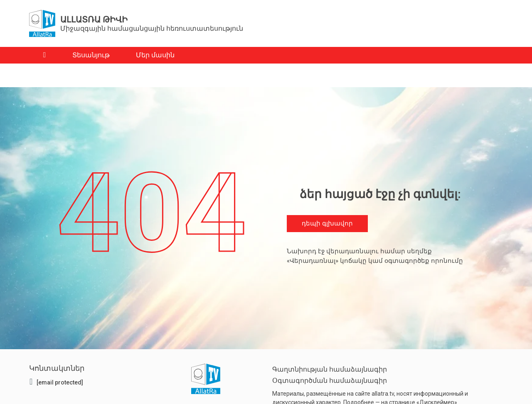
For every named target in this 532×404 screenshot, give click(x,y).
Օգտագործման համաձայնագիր (330, 381)
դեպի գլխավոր (327, 224)
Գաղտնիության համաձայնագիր (330, 369)
